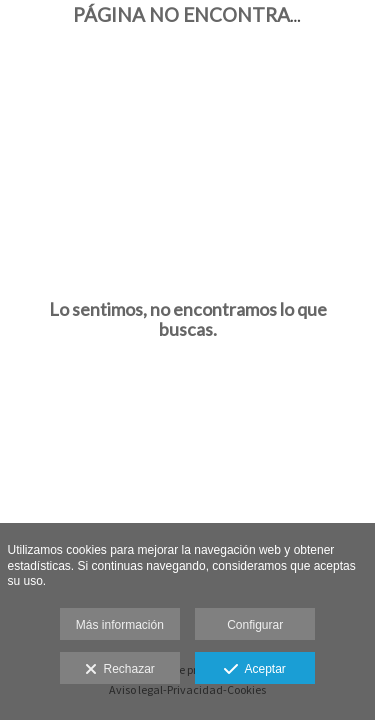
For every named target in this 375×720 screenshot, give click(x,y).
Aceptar (254, 670)
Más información (120, 625)
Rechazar (120, 670)
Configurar (255, 625)
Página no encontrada (204, 14)
